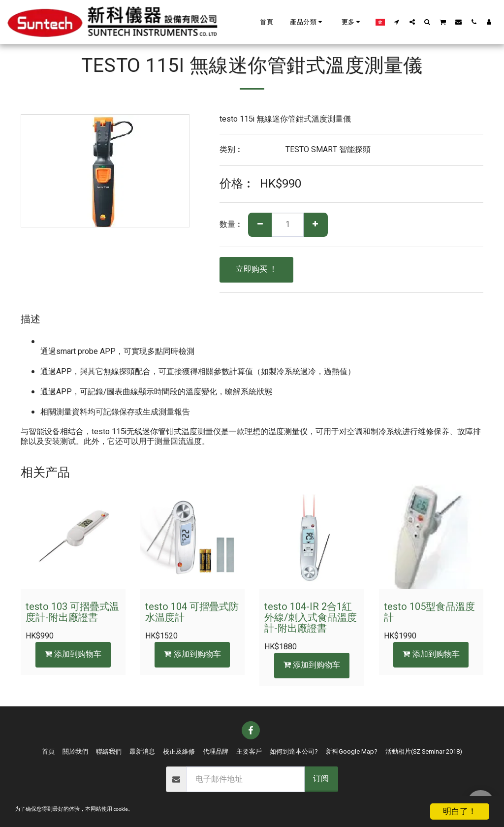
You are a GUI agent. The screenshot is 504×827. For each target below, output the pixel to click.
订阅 (321, 779)
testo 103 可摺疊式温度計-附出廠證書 (72, 612)
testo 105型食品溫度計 (429, 612)
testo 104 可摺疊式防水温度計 (192, 612)
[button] (307, 22)
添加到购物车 (73, 654)
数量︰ (231, 225)
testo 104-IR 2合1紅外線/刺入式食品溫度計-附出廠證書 (311, 618)
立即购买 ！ (256, 269)
